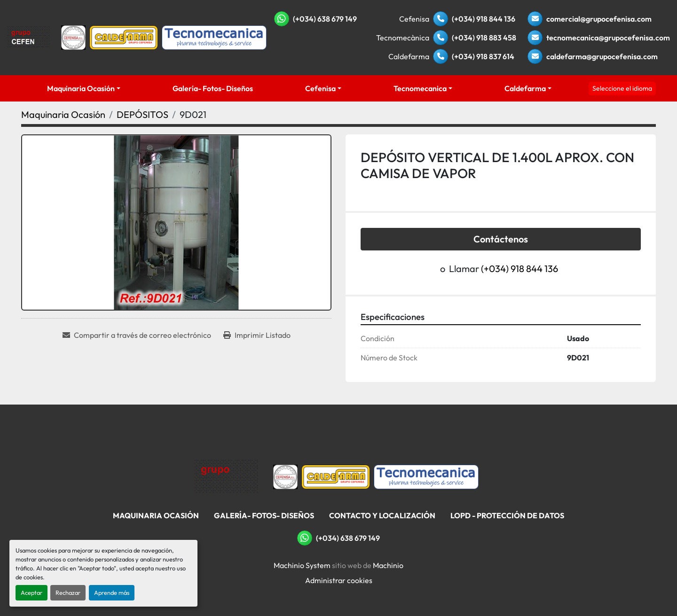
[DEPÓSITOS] (142, 114)
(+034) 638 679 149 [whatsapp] (325, 19)
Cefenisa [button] (320, 88)
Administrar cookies (339, 580)
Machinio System (302, 565)
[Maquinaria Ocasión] (63, 114)
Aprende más (112, 593)
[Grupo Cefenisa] (226, 476)
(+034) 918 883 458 (484, 38)
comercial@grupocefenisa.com (599, 19)
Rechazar (68, 593)
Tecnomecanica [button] (420, 88)
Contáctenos (501, 239)
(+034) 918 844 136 (484, 19)
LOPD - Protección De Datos (507, 515)
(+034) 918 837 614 (483, 56)
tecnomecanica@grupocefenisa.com (608, 38)
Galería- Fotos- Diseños (213, 88)
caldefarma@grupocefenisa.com (602, 56)
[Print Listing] (257, 335)
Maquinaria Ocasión (81, 88)
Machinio (388, 565)
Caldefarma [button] (525, 88)
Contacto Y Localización (382, 515)
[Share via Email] (137, 335)
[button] (84, 88)
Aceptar (31, 593)
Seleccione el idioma (622, 88)
